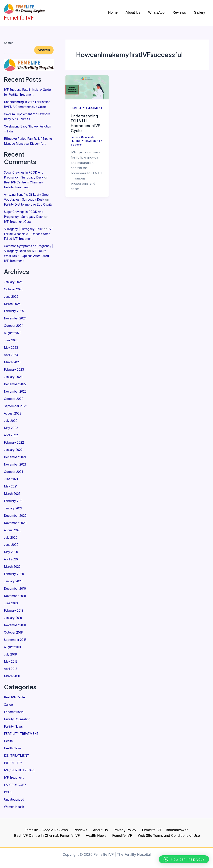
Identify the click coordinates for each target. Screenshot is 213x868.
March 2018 (13, 675)
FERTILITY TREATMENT (23, 732)
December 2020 (16, 519)
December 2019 (16, 590)
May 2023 (11, 355)
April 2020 (12, 561)
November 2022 (16, 398)
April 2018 (12, 668)
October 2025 (14, 298)
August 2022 (13, 419)
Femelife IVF (121, 832)
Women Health (15, 803)
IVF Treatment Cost (19, 232)
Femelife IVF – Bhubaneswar (161, 826)
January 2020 (15, 583)
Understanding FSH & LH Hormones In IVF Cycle (86, 123)
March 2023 (13, 369)
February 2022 (15, 448)
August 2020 (14, 533)
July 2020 (11, 540)
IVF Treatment (15, 774)
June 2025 (12, 305)
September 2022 (16, 412)
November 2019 (16, 597)
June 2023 (12, 348)
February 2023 (15, 376)
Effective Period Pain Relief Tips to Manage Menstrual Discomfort (28, 146)
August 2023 (13, 341)
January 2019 (14, 618)
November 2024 (16, 327)
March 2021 (13, 497)
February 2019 (15, 611)
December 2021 (16, 462)
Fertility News (14, 725)
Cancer (9, 703)
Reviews (81, 826)
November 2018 (16, 625)
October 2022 (14, 405)
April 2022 (12, 440)
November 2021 (16, 469)
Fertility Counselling (18, 718)
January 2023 (14, 383)
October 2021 (14, 476)
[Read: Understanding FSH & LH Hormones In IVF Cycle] (87, 87)
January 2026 (15, 291)
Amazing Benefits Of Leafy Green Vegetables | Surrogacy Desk (27, 206)
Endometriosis (14, 710)
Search (9, 43)
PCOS (8, 789)
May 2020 (11, 554)
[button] (184, 859)
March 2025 (13, 312)
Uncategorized (15, 796)
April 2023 (12, 362)
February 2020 (15, 576)
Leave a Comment (82, 137)
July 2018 (11, 654)
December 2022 (16, 391)
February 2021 (15, 504)
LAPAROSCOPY (16, 782)
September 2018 (16, 640)
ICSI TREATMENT (18, 753)
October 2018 (14, 633)
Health (9, 739)
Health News (14, 746)
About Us (100, 826)
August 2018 (13, 647)
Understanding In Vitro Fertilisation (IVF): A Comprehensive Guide (21, 106)
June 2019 (12, 604)
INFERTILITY (14, 760)
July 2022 (11, 426)
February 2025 (15, 319)
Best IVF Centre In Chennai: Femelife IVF (50, 832)
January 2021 (14, 512)
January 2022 (14, 455)
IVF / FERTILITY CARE (21, 767)
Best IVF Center (16, 696)
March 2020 (13, 569)
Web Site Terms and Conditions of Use (166, 832)
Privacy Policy (123, 826)
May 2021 (11, 490)
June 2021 (12, 483)
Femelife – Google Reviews (49, 826)
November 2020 (16, 526)
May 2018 (11, 661)
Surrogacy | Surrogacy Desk (26, 239)
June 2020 (12, 547)
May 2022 (11, 433)
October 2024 (14, 334)
